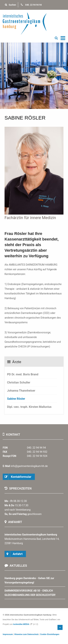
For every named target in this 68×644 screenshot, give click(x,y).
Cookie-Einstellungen (50, 634)
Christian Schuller (19, 382)
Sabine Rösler (16, 399)
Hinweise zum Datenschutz (26, 634)
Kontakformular (21, 477)
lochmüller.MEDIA (21, 624)
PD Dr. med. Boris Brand (23, 374)
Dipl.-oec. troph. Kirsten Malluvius (29, 407)
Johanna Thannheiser (21, 391)
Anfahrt (18, 554)
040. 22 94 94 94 (31, 5)
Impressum (8, 634)
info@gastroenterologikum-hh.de (29, 466)
